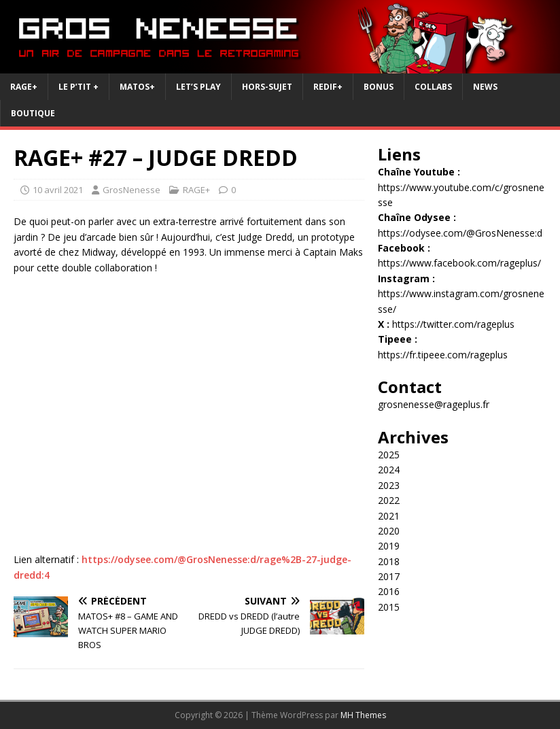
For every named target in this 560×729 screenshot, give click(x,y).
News (485, 87)
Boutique (33, 113)
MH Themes (363, 715)
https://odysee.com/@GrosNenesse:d (460, 233)
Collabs (433, 87)
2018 (389, 561)
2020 (389, 531)
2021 (389, 516)
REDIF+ (328, 87)
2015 (389, 607)
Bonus (379, 87)
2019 (389, 546)
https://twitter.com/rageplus (453, 324)
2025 (389, 455)
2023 (389, 485)
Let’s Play (198, 87)
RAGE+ (24, 87)
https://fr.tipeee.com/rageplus (443, 355)
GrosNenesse (132, 190)
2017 (389, 576)
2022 (389, 500)
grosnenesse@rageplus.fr (434, 404)
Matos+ (137, 87)
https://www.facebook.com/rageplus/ (459, 263)
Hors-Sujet (267, 87)
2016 (389, 591)
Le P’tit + (78, 87)
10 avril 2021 (58, 190)
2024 (389, 470)
